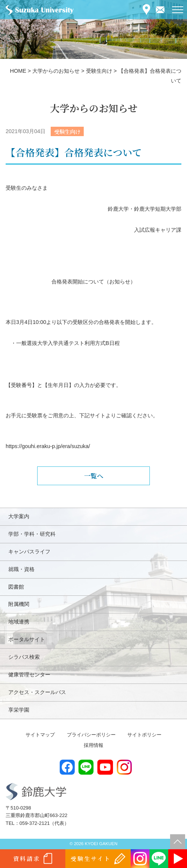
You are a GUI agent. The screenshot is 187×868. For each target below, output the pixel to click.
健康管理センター (29, 675)
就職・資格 (21, 569)
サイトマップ (40, 735)
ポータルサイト (27, 639)
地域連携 (19, 622)
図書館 (16, 587)
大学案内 (19, 516)
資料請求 (27, 858)
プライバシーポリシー (91, 735)
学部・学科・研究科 (32, 534)
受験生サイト (91, 858)
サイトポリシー (144, 735)
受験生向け (67, 131)
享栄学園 (19, 710)
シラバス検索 (24, 657)
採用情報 (93, 745)
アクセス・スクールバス (37, 692)
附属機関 (19, 604)
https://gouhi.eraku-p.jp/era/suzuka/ (48, 446)
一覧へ (94, 476)
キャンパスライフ (29, 552)
